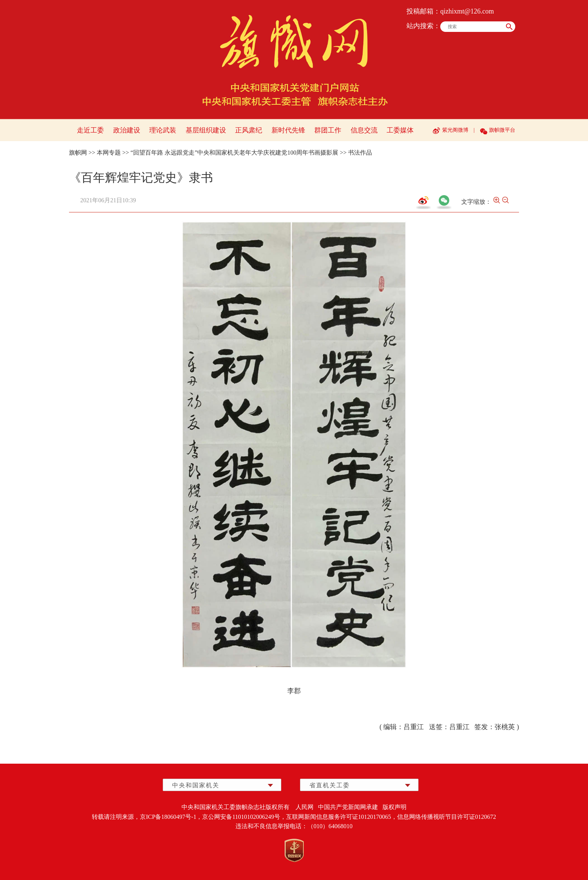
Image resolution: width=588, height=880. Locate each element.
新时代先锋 (288, 130)
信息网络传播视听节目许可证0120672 (447, 817)
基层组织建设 (206, 130)
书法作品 (360, 153)
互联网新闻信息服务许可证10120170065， (342, 817)
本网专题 (109, 153)
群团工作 (328, 130)
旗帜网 (78, 153)
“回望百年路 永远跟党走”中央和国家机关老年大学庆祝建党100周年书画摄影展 (234, 153)
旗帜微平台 (502, 130)
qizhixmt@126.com (467, 11)
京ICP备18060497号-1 (168, 817)
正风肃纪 (249, 130)
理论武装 (163, 130)
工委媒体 (400, 130)
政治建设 (127, 130)
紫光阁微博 (455, 130)
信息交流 (364, 130)
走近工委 (90, 130)
